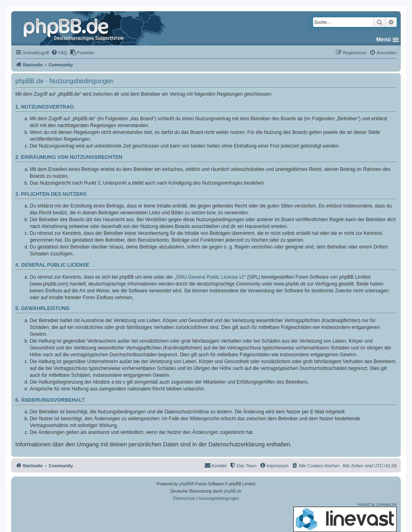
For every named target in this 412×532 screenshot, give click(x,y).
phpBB (185, 484)
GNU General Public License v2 (210, 277)
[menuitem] (59, 53)
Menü (384, 39)
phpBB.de (233, 491)
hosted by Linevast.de (345, 517)
